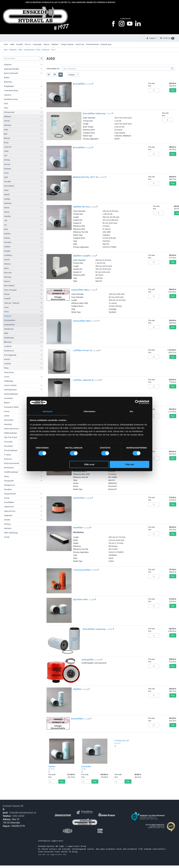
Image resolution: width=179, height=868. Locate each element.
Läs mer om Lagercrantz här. (53, 854)
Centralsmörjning (11, 90)
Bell (6, 134)
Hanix (6, 190)
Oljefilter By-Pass (82, 207)
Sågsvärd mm (10, 511)
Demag (7, 160)
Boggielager (9, 86)
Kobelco (7, 234)
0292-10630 (18, 816)
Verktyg (7, 524)
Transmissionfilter (82, 570)
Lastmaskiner (9, 325)
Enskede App (106, 44)
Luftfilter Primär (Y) (83, 350)
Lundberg (8, 255)
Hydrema (8, 203)
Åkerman (8, 342)
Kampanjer (37, 44)
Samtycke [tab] (48, 411)
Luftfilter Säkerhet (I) (83, 380)
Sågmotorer (9, 507)
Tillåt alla (129, 465)
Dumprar (46, 50)
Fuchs (6, 173)
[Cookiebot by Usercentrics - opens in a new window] (137, 402)
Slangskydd (9, 481)
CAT (6, 155)
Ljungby (7, 251)
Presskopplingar (11, 450)
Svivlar (7, 498)
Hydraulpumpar (10, 390)
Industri (7, 359)
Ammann (8, 125)
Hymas (7, 212)
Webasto (8, 528)
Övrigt (7, 537)
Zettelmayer (9, 338)
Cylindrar (8, 95)
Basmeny (13, 50)
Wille (6, 333)
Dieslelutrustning (11, 99)
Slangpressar (9, 485)
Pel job (7, 294)
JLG (5, 225)
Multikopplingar (11, 433)
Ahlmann (8, 116)
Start (6, 44)
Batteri (7, 77)
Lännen (7, 259)
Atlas (6, 130)
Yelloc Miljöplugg (11, 533)
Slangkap (8, 489)
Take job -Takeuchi (12, 303)
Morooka (8, 273)
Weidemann (9, 329)
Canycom (8, 147)
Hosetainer (9, 398)
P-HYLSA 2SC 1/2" (122, 741)
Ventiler (7, 520)
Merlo (6, 268)
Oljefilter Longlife (82, 256)
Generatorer (9, 372)
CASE (6, 151)
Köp (173, 90)
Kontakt (19, 44)
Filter (20, 50)
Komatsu (8, 242)
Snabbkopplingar (11, 472)
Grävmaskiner (10, 320)
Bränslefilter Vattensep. (94, 113)
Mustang (8, 277)
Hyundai (7, 216)
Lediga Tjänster (67, 44)
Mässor (47, 44)
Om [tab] (131, 411)
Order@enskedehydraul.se (23, 813)
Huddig (7, 199)
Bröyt (6, 142)
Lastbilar (8, 364)
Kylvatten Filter (80, 599)
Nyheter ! (55, 44)
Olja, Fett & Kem (11, 437)
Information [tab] (89, 411)
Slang (6, 476)
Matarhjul (8, 424)
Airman (7, 121)
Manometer (9, 420)
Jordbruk (8, 346)
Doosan (7, 164)
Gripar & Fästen (10, 385)
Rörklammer (9, 468)
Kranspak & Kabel (11, 407)
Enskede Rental (93, 44)
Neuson (7, 281)
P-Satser (8, 455)
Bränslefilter (79, 84)
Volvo (38, 50)
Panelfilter (78, 527)
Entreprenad (29, 50)
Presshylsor (9, 446)
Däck (6, 103)
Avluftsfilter (79, 498)
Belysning (8, 82)
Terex (6, 307)
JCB (6, 220)
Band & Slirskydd (11, 73)
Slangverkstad (10, 494)
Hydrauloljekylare (11, 394)
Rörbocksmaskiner (12, 463)
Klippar (7, 403)
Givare (7, 377)
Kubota (7, 238)
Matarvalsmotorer (12, 429)
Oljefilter (77, 689)
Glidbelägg (9, 381)
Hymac (7, 208)
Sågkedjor (8, 515)
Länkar (7, 416)
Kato (6, 229)
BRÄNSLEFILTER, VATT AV (86, 177)
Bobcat (7, 138)
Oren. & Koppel (10, 290)
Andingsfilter (88, 659)
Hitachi (7, 194)
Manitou (7, 264)
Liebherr (7, 247)
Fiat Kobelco (9, 186)
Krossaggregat (10, 355)
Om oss (28, 44)
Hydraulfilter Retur (80, 290)
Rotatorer (8, 459)
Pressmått (8, 442)
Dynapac (8, 169)
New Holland (9, 286)
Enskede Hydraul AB (13, 806)
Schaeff (7, 298)
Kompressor (9, 351)
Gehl (6, 177)
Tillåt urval (89, 465)
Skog (6, 368)
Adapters (8, 64)
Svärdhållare (9, 502)
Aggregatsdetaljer (12, 69)
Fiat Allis (7, 181)
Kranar (7, 411)
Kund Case (80, 44)
